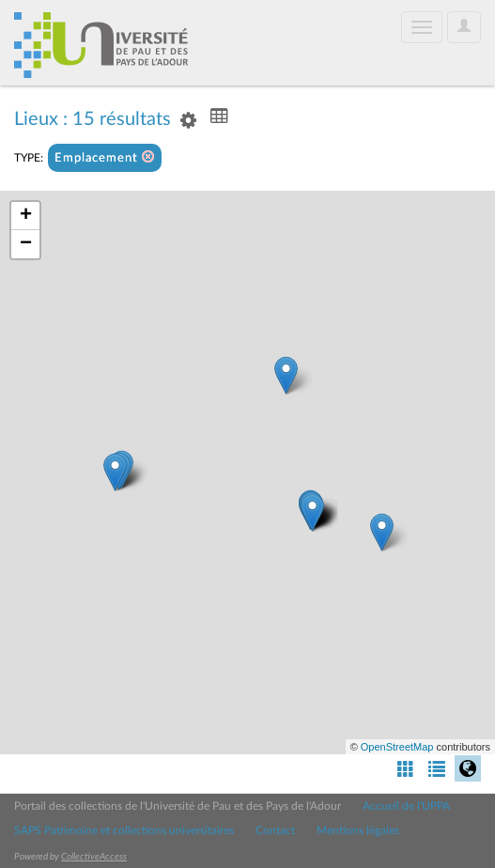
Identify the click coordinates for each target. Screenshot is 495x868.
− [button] (26, 244)
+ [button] (26, 216)
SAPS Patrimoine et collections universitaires (124, 830)
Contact (275, 830)
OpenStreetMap (397, 747)
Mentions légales (358, 830)
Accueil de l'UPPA (406, 806)
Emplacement (105, 157)
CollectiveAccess (94, 857)
